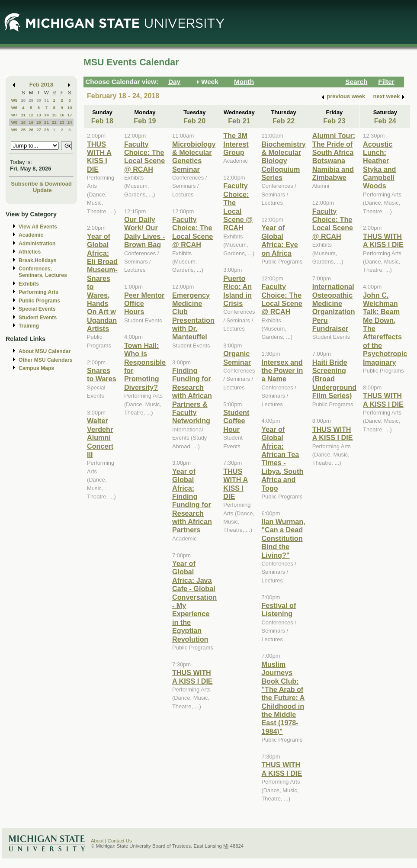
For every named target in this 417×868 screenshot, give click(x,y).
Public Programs (39, 301)
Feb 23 (334, 121)
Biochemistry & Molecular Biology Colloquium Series (283, 161)
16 (62, 115)
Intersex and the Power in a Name (282, 371)
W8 (14, 122)
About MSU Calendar (45, 351)
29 (31, 100)
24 (70, 122)
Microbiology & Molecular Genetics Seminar (194, 157)
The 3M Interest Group (236, 144)
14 (47, 115)
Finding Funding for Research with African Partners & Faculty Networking (192, 395)
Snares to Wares (102, 375)
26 (31, 130)
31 (47, 100)
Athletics (30, 252)
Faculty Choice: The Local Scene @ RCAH (144, 157)
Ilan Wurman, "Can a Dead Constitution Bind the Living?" (283, 538)
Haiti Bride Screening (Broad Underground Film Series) (334, 379)
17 (70, 115)
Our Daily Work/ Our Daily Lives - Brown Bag (144, 232)
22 (54, 122)
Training (29, 326)
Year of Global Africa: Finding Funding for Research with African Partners (192, 501)
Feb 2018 (41, 85)
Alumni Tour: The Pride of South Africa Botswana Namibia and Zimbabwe (334, 156)
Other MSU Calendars (46, 360)
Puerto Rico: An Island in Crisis (237, 291)
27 (39, 130)
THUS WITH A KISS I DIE (99, 157)
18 (23, 122)
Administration (37, 244)
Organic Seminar (237, 358)
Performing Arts (38, 292)
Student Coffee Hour (236, 421)
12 (31, 115)
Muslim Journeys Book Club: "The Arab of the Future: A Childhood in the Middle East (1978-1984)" (283, 698)
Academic (31, 235)
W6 (14, 108)
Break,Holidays (38, 260)
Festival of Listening (279, 609)
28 (23, 100)
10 (70, 108)
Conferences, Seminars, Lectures (43, 272)
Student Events (38, 318)
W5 (14, 100)
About (97, 841)
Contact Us (120, 841)
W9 (14, 130)
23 (62, 122)
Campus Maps (36, 368)
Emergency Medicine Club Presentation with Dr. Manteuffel (193, 316)
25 (23, 130)
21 (47, 122)
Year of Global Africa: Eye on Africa (279, 240)
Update (42, 190)
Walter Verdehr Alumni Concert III (100, 437)
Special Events (37, 309)
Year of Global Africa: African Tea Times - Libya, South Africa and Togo (282, 459)
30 (39, 100)
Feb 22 (284, 121)
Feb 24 (385, 121)
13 (39, 115)
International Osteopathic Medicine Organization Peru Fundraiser (334, 307)
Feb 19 (145, 121)
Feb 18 (102, 121)
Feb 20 (194, 121)
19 (31, 122)
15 (54, 115)
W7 (14, 115)
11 (23, 115)
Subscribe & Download (41, 184)
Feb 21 (239, 121)
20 (39, 122)
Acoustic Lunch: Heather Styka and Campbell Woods (379, 165)
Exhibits (29, 284)
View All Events (38, 227)
